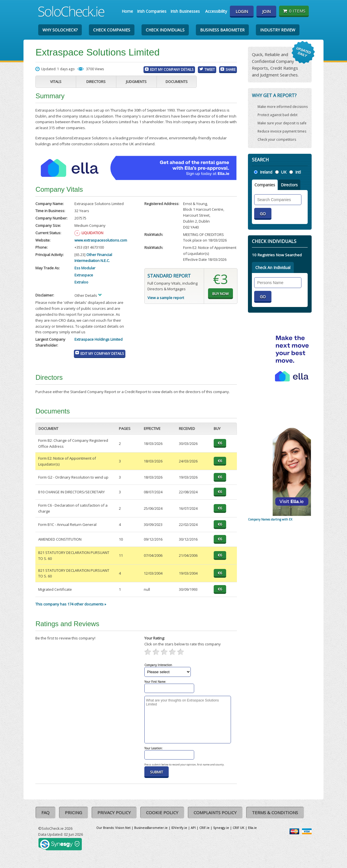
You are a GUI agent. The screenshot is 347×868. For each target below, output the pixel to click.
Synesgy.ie (221, 828)
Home (127, 11)
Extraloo (81, 282)
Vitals (56, 82)
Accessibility (216, 11)
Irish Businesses (185, 11)
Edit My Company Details (172, 69)
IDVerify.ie (179, 828)
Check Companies (112, 30)
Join (266, 11)
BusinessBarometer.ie (151, 828)
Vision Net (123, 828)
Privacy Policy (114, 812)
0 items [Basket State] (294, 11)
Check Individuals (165, 30)
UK (284, 172)
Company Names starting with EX (270, 519)
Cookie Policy (162, 812)
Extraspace (84, 275)
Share (231, 69)
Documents (177, 82)
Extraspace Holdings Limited (98, 339)
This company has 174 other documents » (71, 604)
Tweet (210, 69)
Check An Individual (273, 267)
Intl (298, 172)
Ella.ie (252, 828)
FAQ (45, 812)
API (193, 828)
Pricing (73, 812)
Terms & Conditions (275, 812)
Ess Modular (85, 268)
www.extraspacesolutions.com (101, 240)
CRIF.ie (204, 828)
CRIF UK (238, 828)
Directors (96, 82)
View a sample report (166, 298)
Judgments (136, 82)
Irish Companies (152, 11)
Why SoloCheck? (60, 30)
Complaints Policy (215, 812)
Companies (265, 185)
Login (242, 11)
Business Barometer (222, 30)
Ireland (266, 172)
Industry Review (278, 30)
